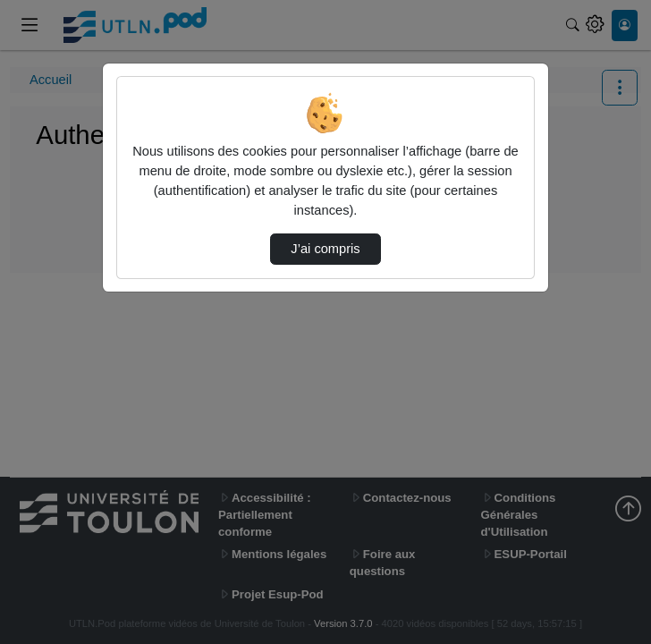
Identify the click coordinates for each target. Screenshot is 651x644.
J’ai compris (325, 249)
